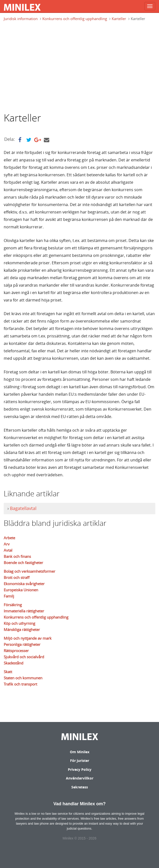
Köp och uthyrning (19, 623)
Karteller (119, 19)
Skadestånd (13, 663)
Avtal (8, 550)
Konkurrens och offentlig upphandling (75, 19)
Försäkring (13, 605)
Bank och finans (17, 556)
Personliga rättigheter (22, 644)
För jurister (80, 761)
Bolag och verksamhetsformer (29, 571)
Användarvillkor (80, 778)
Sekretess (80, 787)
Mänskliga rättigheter (22, 629)
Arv (7, 544)
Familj (9, 596)
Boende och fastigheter (23, 563)
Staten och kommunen (23, 678)
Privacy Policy (80, 769)
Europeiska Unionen (21, 590)
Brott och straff (17, 577)
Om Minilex (80, 752)
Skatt (8, 672)
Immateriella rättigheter (24, 611)
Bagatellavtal (23, 508)
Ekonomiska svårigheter (24, 584)
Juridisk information (21, 19)
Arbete (9, 538)
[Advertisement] (81, 66)
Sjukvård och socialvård (24, 657)
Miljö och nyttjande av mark (28, 638)
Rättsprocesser (16, 651)
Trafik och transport (20, 684)
